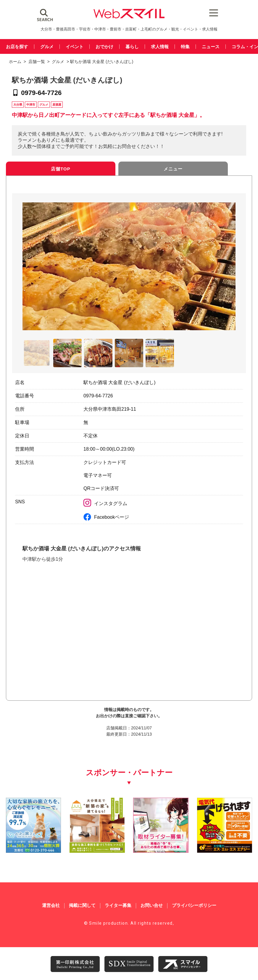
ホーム (15, 62)
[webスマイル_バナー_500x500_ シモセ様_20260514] (225, 851)
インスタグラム (105, 503)
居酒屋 (57, 105)
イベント (75, 47)
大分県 (18, 105)
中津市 (31, 105)
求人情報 (160, 47)
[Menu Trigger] (211, 13)
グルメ (47, 47)
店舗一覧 (37, 62)
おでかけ (104, 47)
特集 (185, 47)
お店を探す (17, 47)
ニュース (211, 47)
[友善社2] (33, 851)
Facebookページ (106, 517)
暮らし (132, 47)
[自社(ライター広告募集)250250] (161, 851)
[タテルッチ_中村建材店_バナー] (97, 851)
